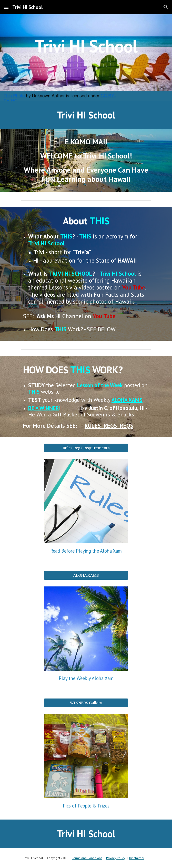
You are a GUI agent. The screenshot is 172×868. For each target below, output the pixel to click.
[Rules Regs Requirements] (86, 448)
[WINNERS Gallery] (86, 703)
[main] (86, 58)
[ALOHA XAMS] (86, 576)
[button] (6, 7)
